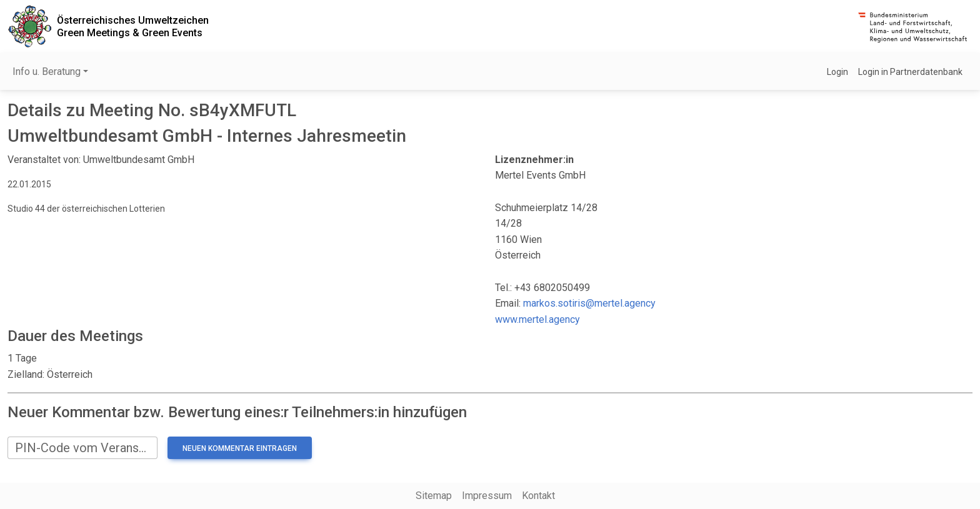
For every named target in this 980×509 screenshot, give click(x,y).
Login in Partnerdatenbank (910, 72)
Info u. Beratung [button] (47, 72)
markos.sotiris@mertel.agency (589, 303)
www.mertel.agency (537, 319)
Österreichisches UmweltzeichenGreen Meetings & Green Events (133, 26)
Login (837, 72)
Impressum (487, 496)
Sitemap (434, 496)
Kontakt (538, 496)
